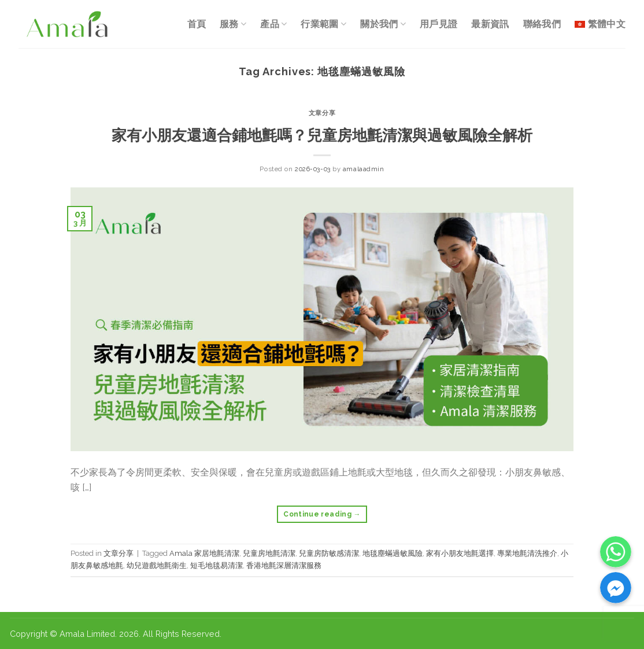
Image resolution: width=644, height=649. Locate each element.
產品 (273, 24)
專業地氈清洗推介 (527, 553)
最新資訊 (490, 24)
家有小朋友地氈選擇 (460, 553)
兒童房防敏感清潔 (329, 553)
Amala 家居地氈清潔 (204, 553)
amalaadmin (364, 169)
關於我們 (383, 24)
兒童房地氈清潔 (269, 553)
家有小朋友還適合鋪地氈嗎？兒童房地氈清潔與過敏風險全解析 (322, 135)
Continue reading (322, 515)
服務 (233, 24)
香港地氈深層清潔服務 (284, 565)
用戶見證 (438, 24)
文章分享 (322, 113)
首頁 (197, 24)
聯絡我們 (542, 24)
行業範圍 (323, 24)
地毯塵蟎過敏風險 (393, 553)
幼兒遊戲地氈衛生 (157, 565)
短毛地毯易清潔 (216, 565)
